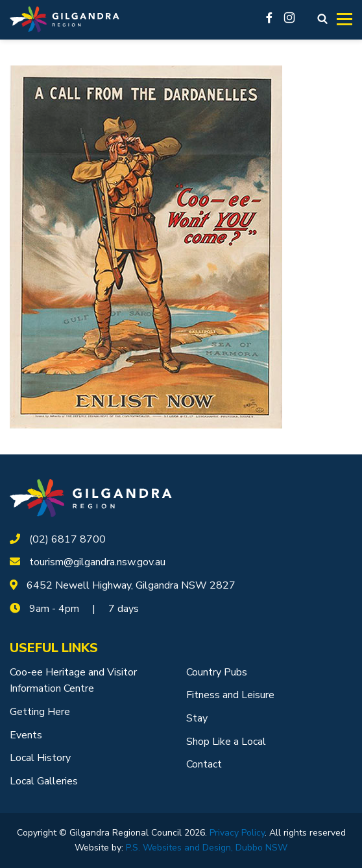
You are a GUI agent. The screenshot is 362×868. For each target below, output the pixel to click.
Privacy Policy (237, 833)
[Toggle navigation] (344, 19)
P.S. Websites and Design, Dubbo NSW (207, 848)
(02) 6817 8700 (67, 539)
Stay (197, 718)
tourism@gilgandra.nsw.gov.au (97, 562)
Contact (204, 764)
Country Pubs (217, 672)
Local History (40, 758)
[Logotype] (65, 20)
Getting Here (40, 712)
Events (26, 735)
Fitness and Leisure (230, 695)
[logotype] (91, 497)
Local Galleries (44, 781)
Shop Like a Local (226, 742)
